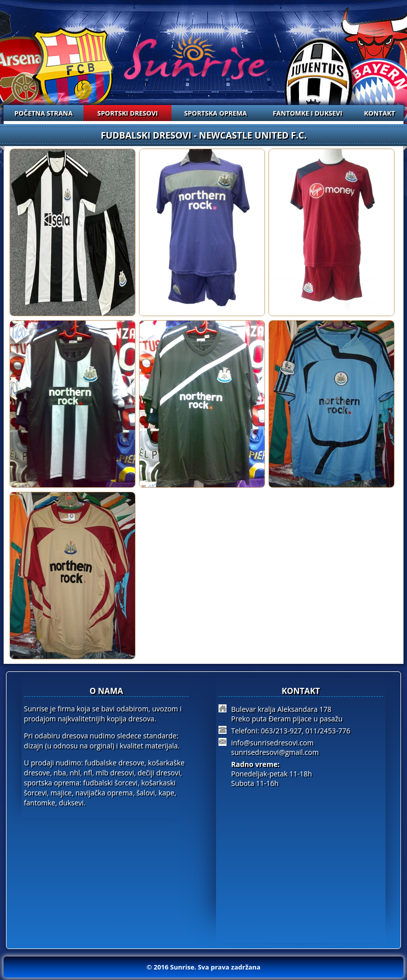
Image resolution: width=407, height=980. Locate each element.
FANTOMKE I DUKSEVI (307, 113)
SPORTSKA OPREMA (215, 113)
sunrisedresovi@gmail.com (275, 752)
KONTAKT (379, 113)
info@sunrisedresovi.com (272, 743)
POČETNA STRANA (43, 113)
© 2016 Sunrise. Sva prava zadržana (203, 967)
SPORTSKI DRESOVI (128, 113)
